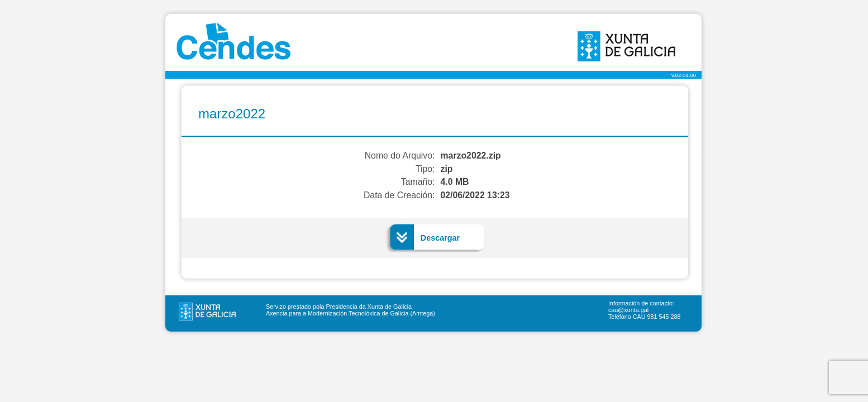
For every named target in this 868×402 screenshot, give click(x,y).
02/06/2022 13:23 (475, 195)
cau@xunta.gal (628, 310)
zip (447, 169)
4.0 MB (455, 182)
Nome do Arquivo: (400, 155)
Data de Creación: (399, 195)
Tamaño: (418, 182)
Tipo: (425, 169)
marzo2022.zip (471, 155)
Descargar (440, 238)
